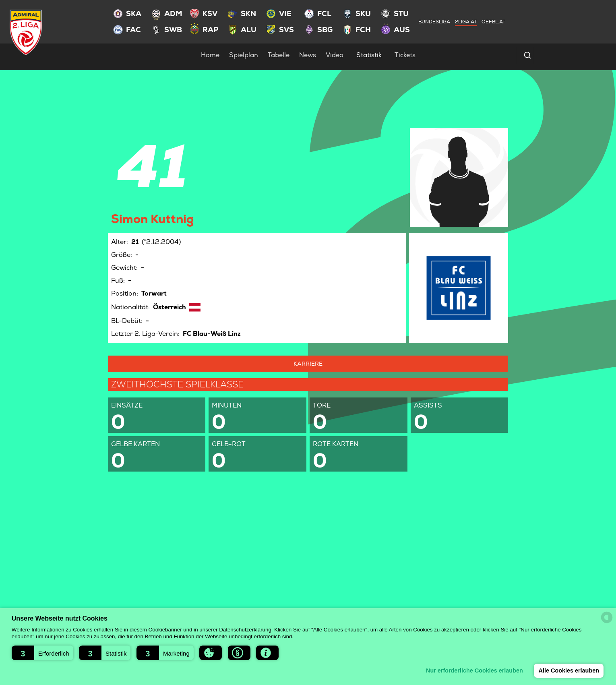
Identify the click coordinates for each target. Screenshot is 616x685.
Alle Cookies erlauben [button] (568, 671)
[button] (42, 653)
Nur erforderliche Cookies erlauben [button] (474, 671)
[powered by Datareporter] (607, 617)
